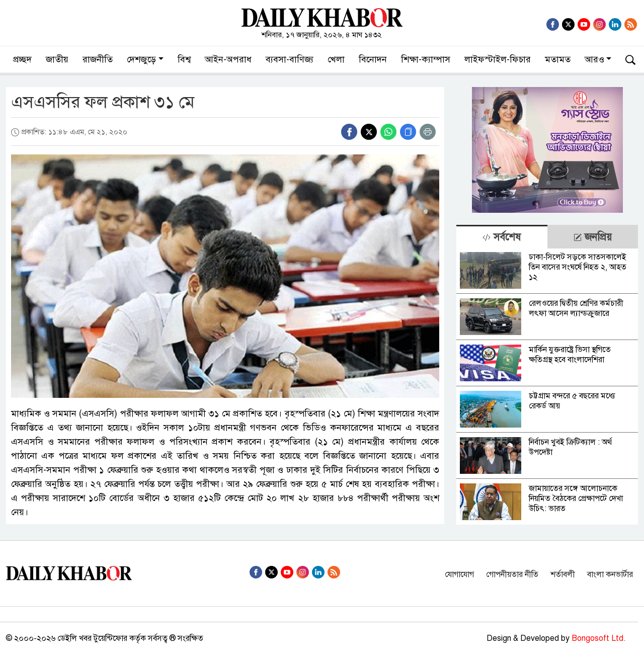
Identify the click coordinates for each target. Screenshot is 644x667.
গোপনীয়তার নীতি (512, 574)
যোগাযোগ (459, 574)
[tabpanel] (547, 387)
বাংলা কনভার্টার (610, 574)
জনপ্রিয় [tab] (593, 237)
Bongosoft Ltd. (599, 638)
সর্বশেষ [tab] (502, 237)
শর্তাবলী (563, 574)
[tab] (502, 237)
